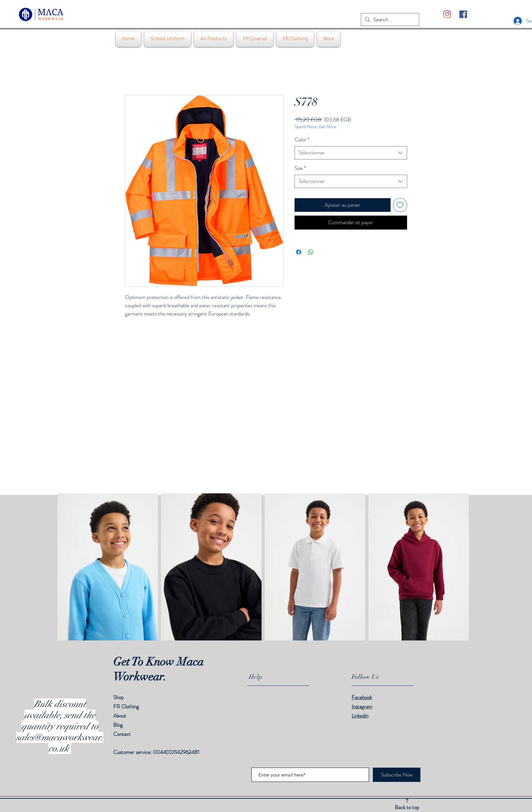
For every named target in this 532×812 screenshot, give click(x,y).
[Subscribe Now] (397, 775)
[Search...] (389, 20)
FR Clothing (126, 706)
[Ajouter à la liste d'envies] (400, 205)
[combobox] (351, 153)
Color (302, 140)
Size (300, 168)
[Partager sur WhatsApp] (311, 252)
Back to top (407, 807)
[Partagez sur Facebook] (299, 252)
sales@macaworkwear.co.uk (60, 743)
